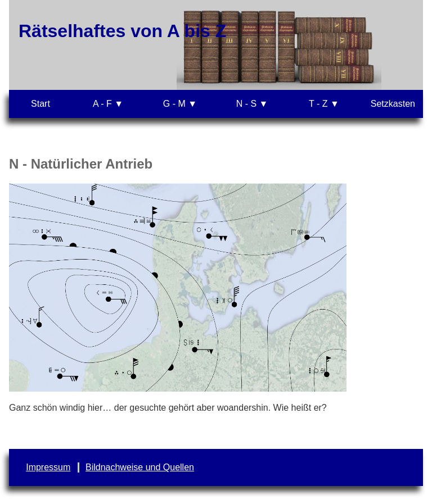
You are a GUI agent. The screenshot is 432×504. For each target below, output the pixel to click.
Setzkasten (393, 104)
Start (40, 104)
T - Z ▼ (324, 104)
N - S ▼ (252, 104)
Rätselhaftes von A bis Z (122, 31)
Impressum (48, 467)
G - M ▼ (180, 104)
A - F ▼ (108, 104)
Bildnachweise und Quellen (140, 467)
